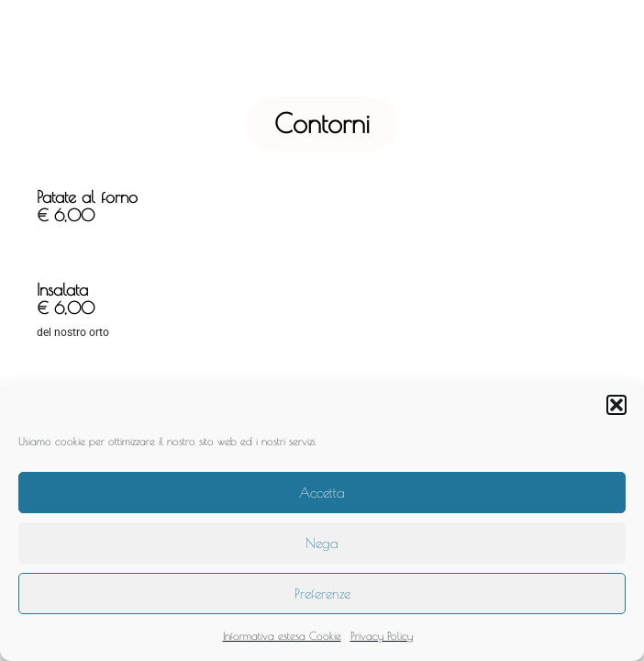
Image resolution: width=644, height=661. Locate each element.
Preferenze (322, 594)
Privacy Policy (382, 635)
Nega (322, 543)
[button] (616, 405)
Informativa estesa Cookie (282, 635)
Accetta (322, 493)
